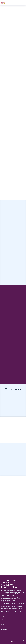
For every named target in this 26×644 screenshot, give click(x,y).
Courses (3, 625)
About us (3, 622)
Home (2, 620)
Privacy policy (4, 630)
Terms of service (4, 627)
